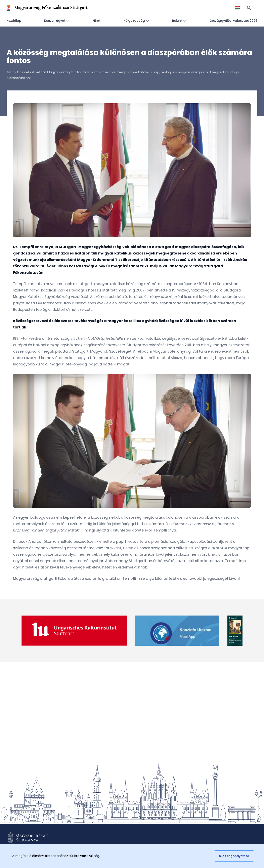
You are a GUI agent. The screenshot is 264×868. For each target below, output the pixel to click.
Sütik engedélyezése (234, 856)
